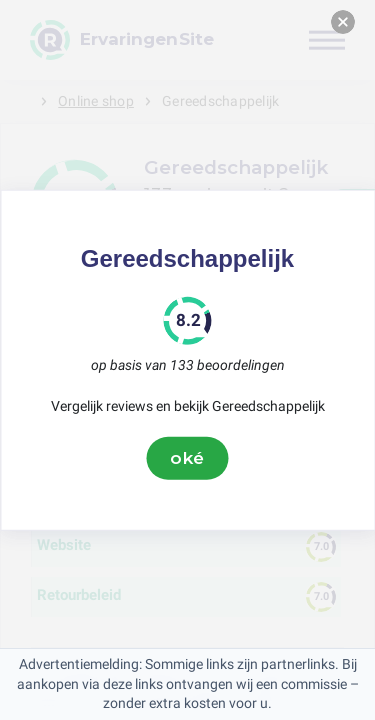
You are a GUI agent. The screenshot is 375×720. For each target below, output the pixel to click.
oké (188, 458)
